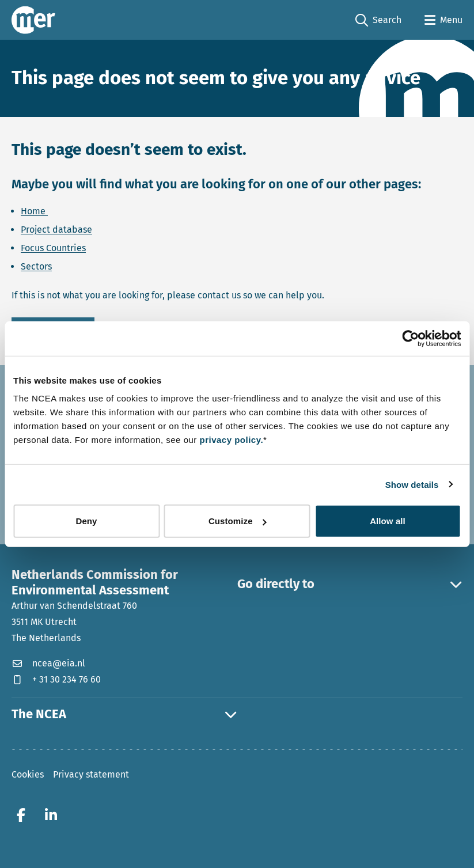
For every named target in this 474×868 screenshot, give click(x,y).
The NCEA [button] (124, 714)
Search (378, 20)
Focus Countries (53, 248)
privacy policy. (231, 440)
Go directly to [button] (350, 584)
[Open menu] (443, 20)
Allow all (388, 521)
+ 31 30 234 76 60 (56, 679)
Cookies (28, 774)
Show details (412, 484)
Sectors (36, 266)
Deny (86, 521)
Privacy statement (91, 774)
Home (34, 211)
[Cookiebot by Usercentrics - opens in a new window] (410, 338)
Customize (238, 521)
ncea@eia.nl (48, 663)
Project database (56, 230)
